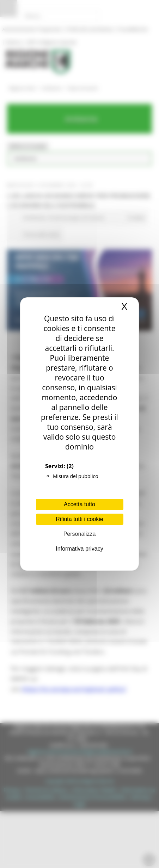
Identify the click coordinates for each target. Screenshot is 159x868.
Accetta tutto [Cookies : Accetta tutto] (79, 504)
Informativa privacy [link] (79, 549)
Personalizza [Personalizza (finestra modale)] (80, 534)
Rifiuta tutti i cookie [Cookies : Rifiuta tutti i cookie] (79, 519)
